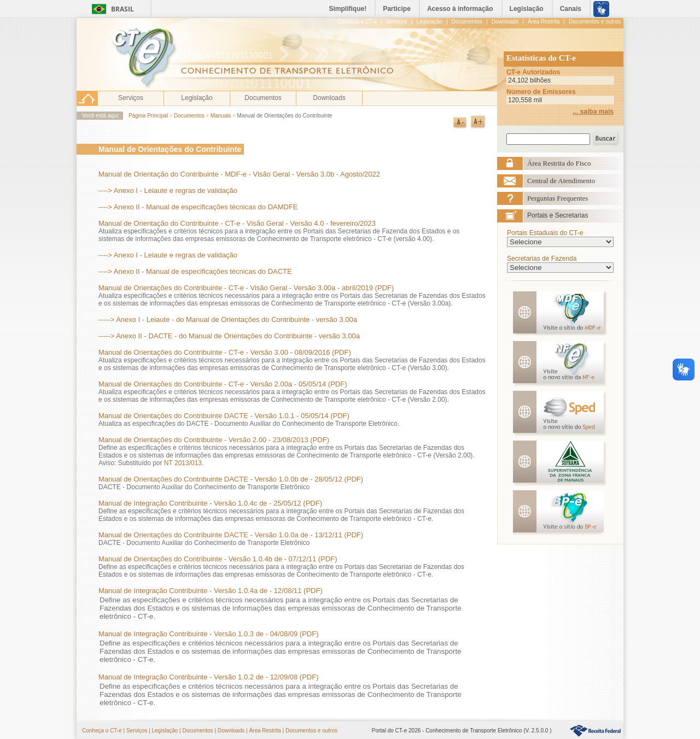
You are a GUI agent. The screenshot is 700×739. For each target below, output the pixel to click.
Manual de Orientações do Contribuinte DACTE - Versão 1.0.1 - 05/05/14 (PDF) (224, 416)
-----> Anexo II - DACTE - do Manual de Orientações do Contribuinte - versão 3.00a (229, 336)
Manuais (222, 116)
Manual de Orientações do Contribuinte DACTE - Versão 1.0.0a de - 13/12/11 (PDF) (231, 535)
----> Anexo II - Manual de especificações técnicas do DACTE (195, 271)
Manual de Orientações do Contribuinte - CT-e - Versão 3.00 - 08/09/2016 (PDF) (225, 352)
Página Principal (148, 116)
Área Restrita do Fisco (559, 163)
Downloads (329, 98)
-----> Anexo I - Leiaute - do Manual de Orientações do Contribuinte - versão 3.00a (228, 319)
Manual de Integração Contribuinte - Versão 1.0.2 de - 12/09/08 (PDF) (209, 677)
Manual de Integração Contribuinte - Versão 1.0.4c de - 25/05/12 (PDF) (210, 503)
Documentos (263, 98)
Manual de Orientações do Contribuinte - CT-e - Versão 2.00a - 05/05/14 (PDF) (223, 384)
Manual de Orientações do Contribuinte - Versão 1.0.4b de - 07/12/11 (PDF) (218, 559)
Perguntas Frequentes (558, 198)
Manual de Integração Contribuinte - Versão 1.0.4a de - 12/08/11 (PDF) (211, 591)
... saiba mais (593, 112)
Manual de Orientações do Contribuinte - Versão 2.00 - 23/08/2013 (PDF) (214, 440)
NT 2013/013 (183, 463)
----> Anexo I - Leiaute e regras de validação (168, 190)
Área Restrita (265, 731)
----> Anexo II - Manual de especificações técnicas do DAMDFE (198, 207)
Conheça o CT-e (102, 731)
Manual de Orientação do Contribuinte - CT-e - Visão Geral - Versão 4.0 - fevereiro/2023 (237, 223)
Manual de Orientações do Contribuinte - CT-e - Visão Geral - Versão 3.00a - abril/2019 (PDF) (246, 288)
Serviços (131, 98)
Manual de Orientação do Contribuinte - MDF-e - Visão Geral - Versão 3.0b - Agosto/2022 (239, 174)
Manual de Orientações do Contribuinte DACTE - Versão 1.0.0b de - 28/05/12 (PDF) (231, 479)
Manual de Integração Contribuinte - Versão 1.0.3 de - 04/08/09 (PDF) (209, 634)
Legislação (197, 98)
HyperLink (595, 731)
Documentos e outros (311, 731)
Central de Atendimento (561, 181)
